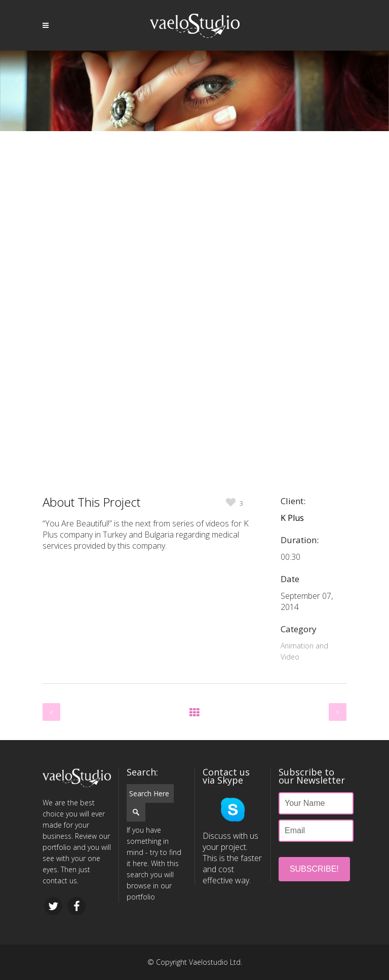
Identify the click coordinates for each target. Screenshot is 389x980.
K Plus (292, 518)
